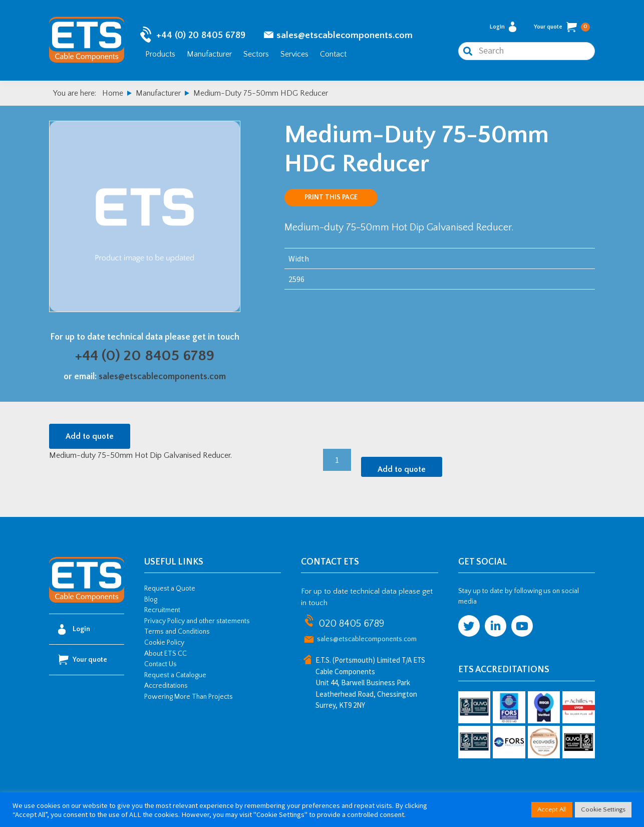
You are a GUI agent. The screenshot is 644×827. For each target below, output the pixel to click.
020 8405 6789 (351, 624)
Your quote (562, 27)
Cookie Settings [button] (603, 809)
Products (160, 54)
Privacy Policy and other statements (197, 621)
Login (503, 27)
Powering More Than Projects (189, 697)
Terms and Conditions (177, 632)
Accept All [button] (552, 809)
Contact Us (160, 664)
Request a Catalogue (175, 675)
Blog (151, 600)
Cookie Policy (164, 643)
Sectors (256, 54)
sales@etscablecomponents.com (345, 35)
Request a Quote (170, 589)
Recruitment (162, 610)
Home (113, 93)
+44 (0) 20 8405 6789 (201, 35)
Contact (333, 54)
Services (294, 54)
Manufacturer (209, 54)
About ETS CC (166, 654)
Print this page (331, 197)
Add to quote (90, 436)
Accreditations (166, 686)
